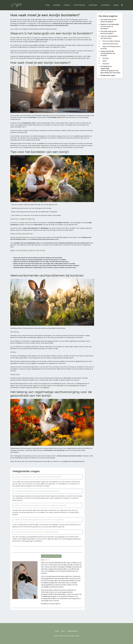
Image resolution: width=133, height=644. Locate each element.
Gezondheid (105, 5)
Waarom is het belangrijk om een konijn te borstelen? (110, 27)
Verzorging (93, 5)
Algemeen (57, 5)
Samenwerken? (73, 631)
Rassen (116, 5)
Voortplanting (79, 5)
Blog (63, 631)
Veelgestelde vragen (108, 76)
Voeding (67, 5)
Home (48, 5)
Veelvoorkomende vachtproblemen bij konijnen (108, 54)
